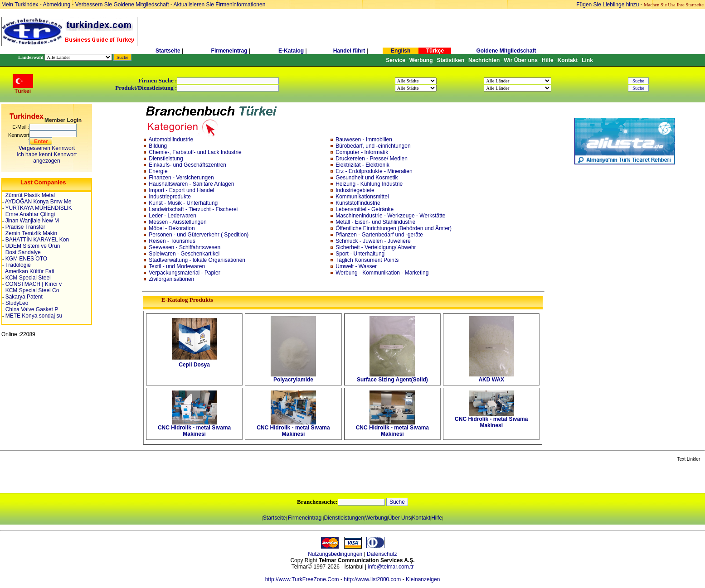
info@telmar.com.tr (391, 567)
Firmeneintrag (230, 51)
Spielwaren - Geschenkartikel (184, 254)
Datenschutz (382, 554)
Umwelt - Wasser (356, 266)
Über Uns (400, 518)
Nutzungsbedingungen (335, 554)
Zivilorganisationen (171, 279)
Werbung (376, 518)
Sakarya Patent (23, 297)
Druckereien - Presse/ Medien (372, 159)
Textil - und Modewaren (177, 266)
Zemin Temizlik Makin (30, 233)
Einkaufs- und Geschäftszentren (187, 165)
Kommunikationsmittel (362, 197)
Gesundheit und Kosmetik (367, 178)
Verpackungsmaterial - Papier (184, 273)
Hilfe (437, 518)
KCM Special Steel (27, 278)
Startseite (168, 51)
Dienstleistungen (344, 518)
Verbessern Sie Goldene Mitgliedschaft (123, 5)
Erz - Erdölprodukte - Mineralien (374, 171)
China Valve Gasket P (31, 309)
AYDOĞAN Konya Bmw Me (37, 202)
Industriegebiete (355, 190)
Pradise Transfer (24, 227)
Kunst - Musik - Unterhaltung (183, 203)
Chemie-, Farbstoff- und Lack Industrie (195, 152)
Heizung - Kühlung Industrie (369, 184)
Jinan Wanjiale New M (31, 221)
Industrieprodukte (170, 197)
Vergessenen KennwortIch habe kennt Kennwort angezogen (47, 154)
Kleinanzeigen (423, 579)
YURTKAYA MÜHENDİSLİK (38, 208)
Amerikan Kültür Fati (29, 271)
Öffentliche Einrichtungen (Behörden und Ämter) (394, 228)
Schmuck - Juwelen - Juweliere (373, 241)
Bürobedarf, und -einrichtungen (373, 146)
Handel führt (349, 51)
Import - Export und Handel (181, 190)
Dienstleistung (166, 159)
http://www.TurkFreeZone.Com (302, 579)
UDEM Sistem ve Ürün (32, 246)
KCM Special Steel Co (31, 290)
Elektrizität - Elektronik (362, 165)
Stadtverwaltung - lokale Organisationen (197, 260)
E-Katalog (291, 51)
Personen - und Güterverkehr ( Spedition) (199, 235)
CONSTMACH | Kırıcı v (33, 284)
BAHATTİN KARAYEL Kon (36, 240)
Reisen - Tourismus (172, 241)
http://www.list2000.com (372, 579)
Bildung (158, 146)
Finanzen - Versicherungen (181, 178)
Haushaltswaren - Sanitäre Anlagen (191, 184)
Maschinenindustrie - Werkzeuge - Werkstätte (390, 216)
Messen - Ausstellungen (177, 222)
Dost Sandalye (22, 252)
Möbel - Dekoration (172, 228)
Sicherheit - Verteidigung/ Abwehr (376, 247)
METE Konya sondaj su (33, 316)
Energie (158, 171)
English (401, 51)
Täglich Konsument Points (367, 260)
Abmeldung (56, 5)
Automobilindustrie (171, 140)
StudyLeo (16, 303)
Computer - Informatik (362, 152)
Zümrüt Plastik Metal (29, 195)
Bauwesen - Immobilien (364, 140)
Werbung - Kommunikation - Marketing (382, 273)
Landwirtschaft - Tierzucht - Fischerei (193, 209)
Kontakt (421, 518)
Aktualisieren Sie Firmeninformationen (220, 5)
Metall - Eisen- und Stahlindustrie (375, 222)
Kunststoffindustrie (358, 203)
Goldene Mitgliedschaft (506, 51)
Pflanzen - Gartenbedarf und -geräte (379, 235)
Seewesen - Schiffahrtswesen (185, 247)
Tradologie (17, 265)
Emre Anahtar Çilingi (29, 214)
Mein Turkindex (20, 5)
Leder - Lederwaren (173, 216)
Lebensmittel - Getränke (365, 209)
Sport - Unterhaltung (360, 254)
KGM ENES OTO (25, 259)
